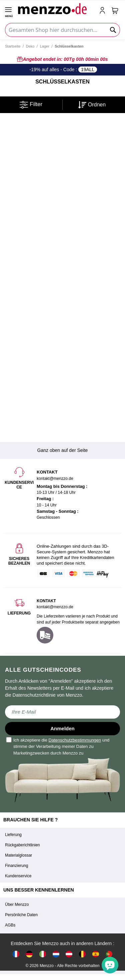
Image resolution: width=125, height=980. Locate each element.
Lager (45, 46)
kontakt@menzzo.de (55, 607)
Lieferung (13, 835)
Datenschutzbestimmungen (75, 740)
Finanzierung (16, 866)
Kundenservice (18, 876)
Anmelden (62, 728)
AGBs (10, 925)
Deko (30, 46)
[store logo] (56, 8)
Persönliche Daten (21, 915)
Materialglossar (18, 855)
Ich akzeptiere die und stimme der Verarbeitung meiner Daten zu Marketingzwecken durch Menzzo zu (58, 746)
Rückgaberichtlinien (22, 845)
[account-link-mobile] (104, 11)
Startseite (13, 46)
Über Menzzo (17, 905)
